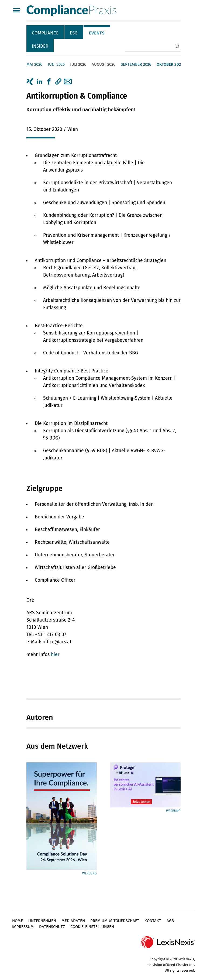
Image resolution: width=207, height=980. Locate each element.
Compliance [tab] (45, 33)
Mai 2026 (34, 64)
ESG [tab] (74, 33)
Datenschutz (52, 927)
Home (18, 921)
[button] (58, 82)
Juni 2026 (56, 64)
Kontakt (153, 921)
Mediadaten (73, 921)
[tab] (45, 32)
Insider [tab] (40, 46)
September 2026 (136, 64)
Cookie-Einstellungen (92, 927)
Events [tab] (97, 33)
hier (55, 655)
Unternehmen (42, 921)
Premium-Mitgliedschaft (115, 921)
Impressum (23, 927)
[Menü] (17, 11)
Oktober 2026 (170, 64)
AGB (170, 921)
